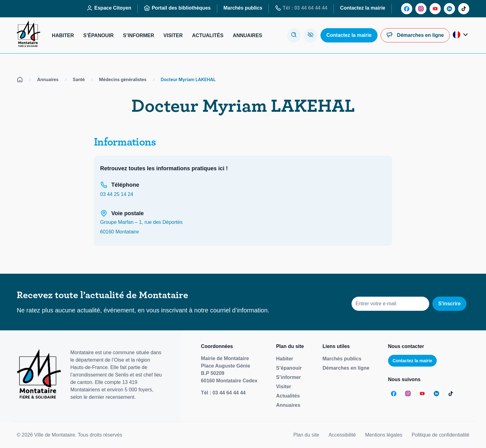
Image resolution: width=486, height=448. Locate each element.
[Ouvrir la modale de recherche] (294, 35)
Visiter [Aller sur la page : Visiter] (173, 35)
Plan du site (306, 435)
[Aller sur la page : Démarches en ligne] (415, 35)
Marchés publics (342, 359)
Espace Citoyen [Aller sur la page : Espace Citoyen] (109, 8)
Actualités (288, 396)
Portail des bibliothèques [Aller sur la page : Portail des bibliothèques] (177, 8)
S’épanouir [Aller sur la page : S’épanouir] (98, 35)
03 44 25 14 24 (117, 194)
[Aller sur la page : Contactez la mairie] (349, 35)
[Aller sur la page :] (407, 9)
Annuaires (288, 405)
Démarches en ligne (346, 368)
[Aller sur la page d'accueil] (20, 80)
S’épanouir (289, 368)
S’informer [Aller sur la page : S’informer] (139, 35)
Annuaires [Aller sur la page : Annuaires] (247, 35)
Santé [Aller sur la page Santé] (79, 79)
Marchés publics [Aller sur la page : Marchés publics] (243, 8)
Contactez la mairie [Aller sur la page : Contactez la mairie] (363, 8)
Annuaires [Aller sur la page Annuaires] (48, 79)
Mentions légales (384, 435)
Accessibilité (342, 435)
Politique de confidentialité (440, 435)
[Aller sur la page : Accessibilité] (311, 35)
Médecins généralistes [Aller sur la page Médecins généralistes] (123, 79)
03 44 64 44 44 (229, 393)
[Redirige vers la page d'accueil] (29, 35)
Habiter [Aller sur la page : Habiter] (63, 35)
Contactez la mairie (413, 361)
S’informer (289, 377)
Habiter (285, 359)
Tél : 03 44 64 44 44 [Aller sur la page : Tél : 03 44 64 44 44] (301, 8)
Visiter (284, 387)
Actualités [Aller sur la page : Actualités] (208, 35)
